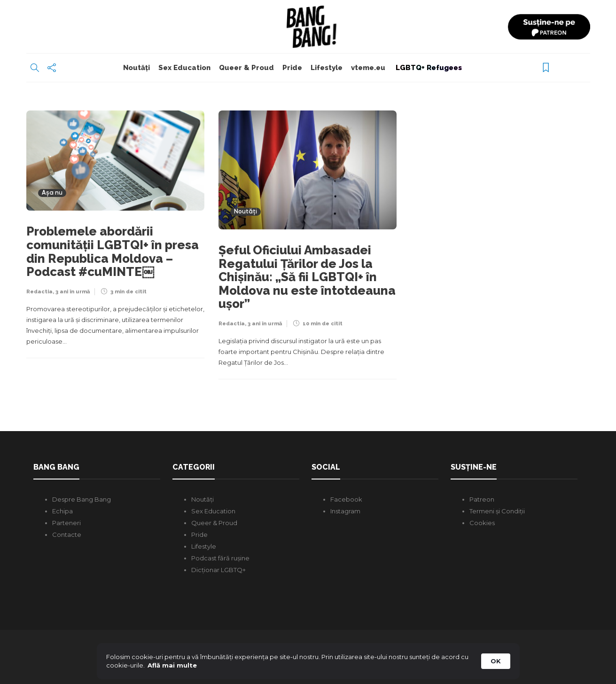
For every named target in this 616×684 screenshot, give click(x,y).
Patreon (482, 499)
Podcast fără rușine (220, 558)
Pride (292, 68)
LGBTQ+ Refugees (428, 68)
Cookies (482, 523)
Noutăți (136, 68)
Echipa (62, 511)
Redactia (39, 292)
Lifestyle (327, 68)
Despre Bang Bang (82, 499)
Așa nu (52, 193)
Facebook (346, 499)
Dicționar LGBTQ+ (218, 570)
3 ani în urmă (73, 292)
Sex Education (184, 68)
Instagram (345, 511)
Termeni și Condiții (497, 511)
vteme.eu (368, 68)
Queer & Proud (246, 68)
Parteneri (66, 523)
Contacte (67, 535)
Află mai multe (172, 665)
